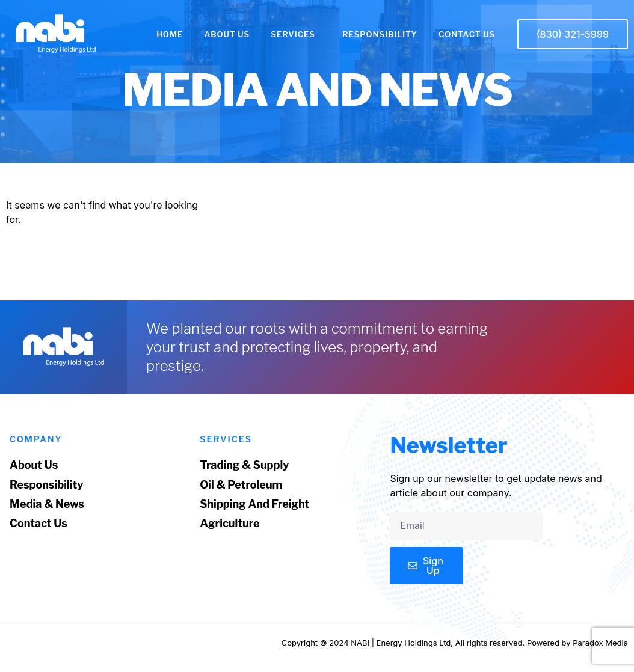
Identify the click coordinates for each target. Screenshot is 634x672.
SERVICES (296, 34)
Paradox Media (600, 643)
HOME (170, 34)
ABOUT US (227, 34)
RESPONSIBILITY (380, 34)
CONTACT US (467, 34)
